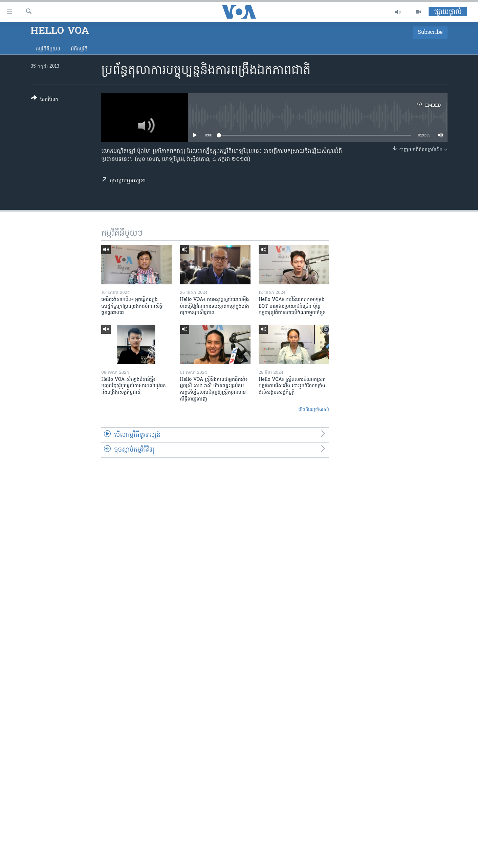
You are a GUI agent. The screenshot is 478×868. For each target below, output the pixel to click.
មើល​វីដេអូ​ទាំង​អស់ (314, 410)
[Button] (45, 100)
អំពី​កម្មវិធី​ (79, 49)
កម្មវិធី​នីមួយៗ (48, 49)
